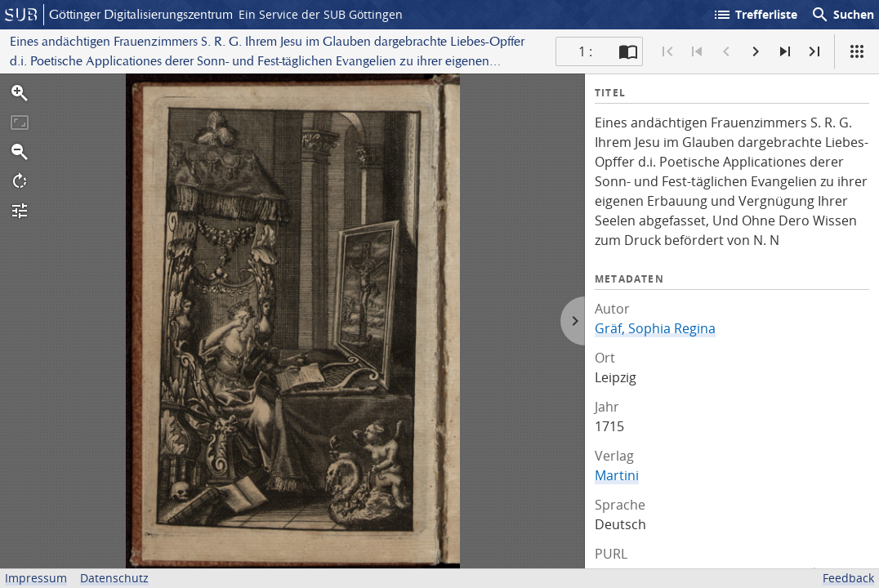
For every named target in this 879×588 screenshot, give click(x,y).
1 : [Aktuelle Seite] (585, 51)
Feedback (848, 578)
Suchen (842, 15)
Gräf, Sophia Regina (655, 328)
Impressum (36, 578)
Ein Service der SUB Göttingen (321, 14)
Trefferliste (755, 15)
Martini (617, 475)
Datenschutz (114, 578)
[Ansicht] (857, 51)
